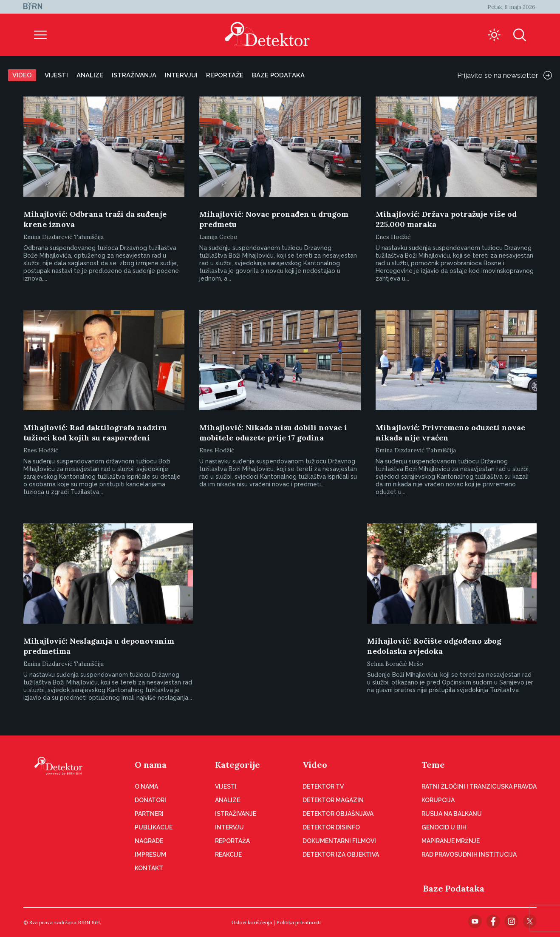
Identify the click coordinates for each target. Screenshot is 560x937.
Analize (90, 75)
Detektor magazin (333, 800)
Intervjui (181, 75)
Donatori (150, 800)
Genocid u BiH (444, 827)
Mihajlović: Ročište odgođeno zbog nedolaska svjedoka (434, 646)
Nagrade (149, 841)
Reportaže (225, 75)
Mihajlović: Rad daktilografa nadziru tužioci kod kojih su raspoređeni (95, 433)
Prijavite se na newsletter (505, 75)
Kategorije (238, 765)
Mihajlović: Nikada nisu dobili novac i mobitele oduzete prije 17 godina (273, 433)
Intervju (229, 827)
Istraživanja (134, 75)
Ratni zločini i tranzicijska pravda (479, 787)
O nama (151, 765)
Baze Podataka (454, 888)
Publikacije (154, 827)
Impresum (150, 855)
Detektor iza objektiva (341, 855)
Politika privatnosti (298, 922)
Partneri (149, 814)
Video (22, 75)
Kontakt (149, 868)
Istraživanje (236, 814)
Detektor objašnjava (338, 814)
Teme (433, 765)
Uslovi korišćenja (252, 922)
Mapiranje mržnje (451, 841)
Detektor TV (323, 787)
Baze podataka (278, 75)
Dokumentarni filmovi (339, 841)
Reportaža (232, 841)
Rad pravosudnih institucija (469, 855)
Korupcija (438, 800)
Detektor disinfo (331, 827)
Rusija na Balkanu (452, 814)
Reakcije (228, 855)
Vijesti (56, 75)
